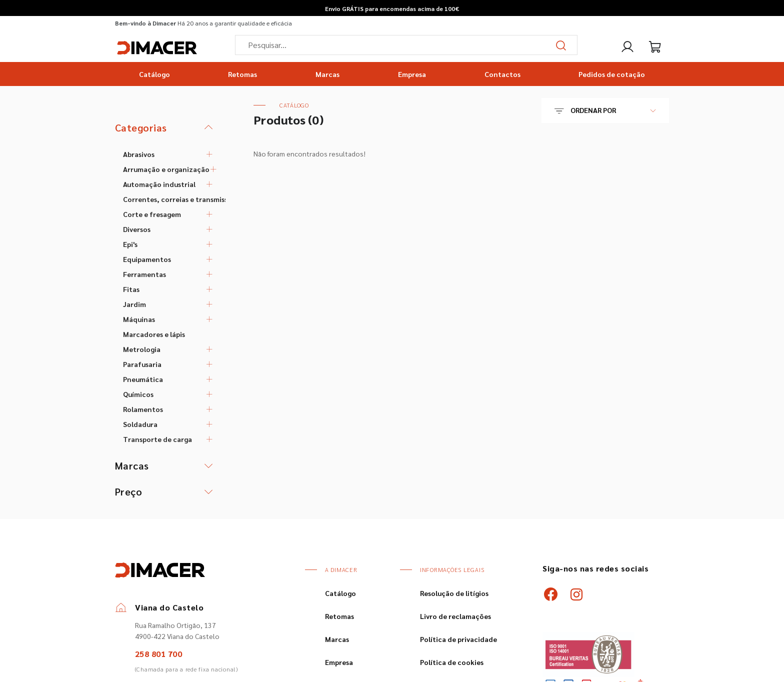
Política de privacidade (458, 639)
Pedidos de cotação (612, 74)
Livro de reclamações (455, 616)
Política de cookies (452, 662)
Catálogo (154, 74)
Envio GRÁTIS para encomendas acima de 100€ (392, 8)
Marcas (327, 74)
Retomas (242, 74)
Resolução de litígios (454, 593)
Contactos (502, 74)
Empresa (412, 74)
